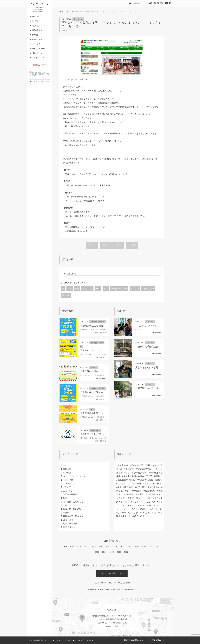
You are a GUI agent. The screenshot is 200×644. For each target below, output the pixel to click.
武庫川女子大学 (140, 473)
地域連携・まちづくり (73, 502)
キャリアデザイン (136, 505)
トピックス (70, 11)
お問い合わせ (36, 53)
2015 (137, 546)
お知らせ (94, 367)
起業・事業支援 (70, 524)
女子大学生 (141, 487)
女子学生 (129, 487)
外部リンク (90, 640)
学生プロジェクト (153, 484)
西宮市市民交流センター (74, 516)
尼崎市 (158, 476)
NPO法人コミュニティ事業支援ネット (99, 354)
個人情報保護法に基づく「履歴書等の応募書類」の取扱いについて (39, 74)
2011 (97, 552)
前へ (92, 245)
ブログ (65, 30)
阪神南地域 (123, 465)
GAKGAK (84, 438)
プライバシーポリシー (53, 640)
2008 (119, 552)
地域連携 (137, 491)
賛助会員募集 (36, 30)
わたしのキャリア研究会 (137, 509)
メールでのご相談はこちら (112, 573)
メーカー (104, 330)
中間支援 (34, 16)
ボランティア (69, 484)
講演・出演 (68, 520)
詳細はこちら (112, 626)
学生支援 (34, 21)
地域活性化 (150, 491)
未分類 (66, 513)
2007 (126, 552)
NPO (98, 289)
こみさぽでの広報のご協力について (39, 83)
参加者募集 (129, 494)
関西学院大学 (128, 469)
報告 (77, 289)
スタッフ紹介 (36, 39)
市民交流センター (119, 289)
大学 (128, 491)
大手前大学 (154, 487)
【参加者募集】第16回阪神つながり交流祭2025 (105, 413)
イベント (151, 505)
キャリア (67, 473)
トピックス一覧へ (112, 245)
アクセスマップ (37, 58)
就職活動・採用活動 (98, 322)
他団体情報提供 (70, 494)
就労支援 (34, 26)
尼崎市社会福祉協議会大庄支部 (138, 476)
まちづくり (87, 289)
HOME (61, 11)
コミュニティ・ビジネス (74, 476)
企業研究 (151, 494)
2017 (130, 546)
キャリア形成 (94, 330)
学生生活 (126, 484)
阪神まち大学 (148, 289)
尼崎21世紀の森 (145, 480)
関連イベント (95, 430)
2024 (79, 546)
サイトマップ (78, 640)
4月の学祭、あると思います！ (151, 326)
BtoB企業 (84, 330)
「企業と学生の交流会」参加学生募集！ (101, 326)
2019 (115, 546)
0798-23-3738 (105, 583)
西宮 (70, 289)
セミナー (141, 498)
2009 (112, 552)
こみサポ (122, 513)
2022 (93, 546)
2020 (108, 546)
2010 (104, 552)
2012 (158, 546)
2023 (86, 546)
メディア (67, 487)
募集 (65, 498)
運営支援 (66, 295)
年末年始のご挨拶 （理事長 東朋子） (100, 371)
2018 (122, 546)
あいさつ (135, 289)
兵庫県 (140, 494)
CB (142, 516)
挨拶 (106, 289)
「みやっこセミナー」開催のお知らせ (100, 350)
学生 (92, 409)
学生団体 (137, 484)
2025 (72, 546)
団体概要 (34, 35)
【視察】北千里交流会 (147, 347)
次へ (132, 245)
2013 (151, 546)
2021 (101, 546)
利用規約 (67, 640)
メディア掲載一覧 (38, 49)
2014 (144, 546)
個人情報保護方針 (36, 640)
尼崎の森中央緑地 (126, 480)
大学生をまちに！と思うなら (150, 367)
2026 (65, 546)
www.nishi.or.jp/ (70, 95)
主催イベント (69, 491)
